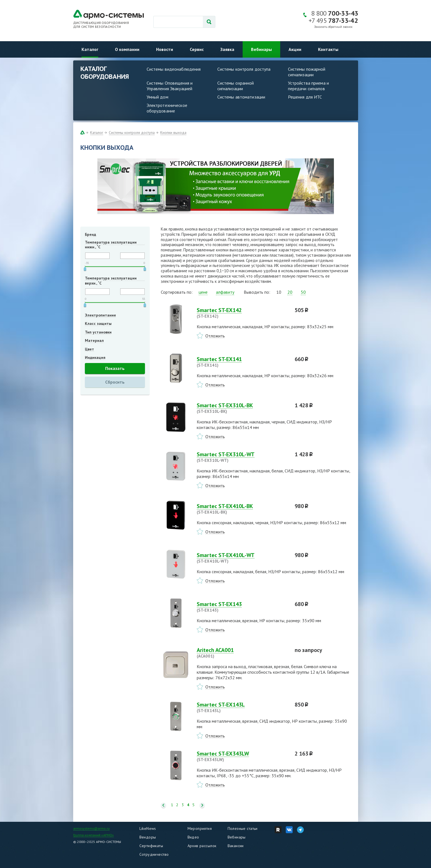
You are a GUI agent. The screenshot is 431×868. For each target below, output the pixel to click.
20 (290, 292)
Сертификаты (151, 846)
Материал (94, 340)
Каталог (90, 49)
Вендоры (148, 837)
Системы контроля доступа (244, 69)
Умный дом (157, 97)
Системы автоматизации (241, 97)
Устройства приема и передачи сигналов (308, 86)
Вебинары (261, 49)
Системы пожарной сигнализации (307, 72)
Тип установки (98, 332)
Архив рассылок (202, 846)
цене (203, 292)
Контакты (328, 49)
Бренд (90, 234)
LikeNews (148, 828)
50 (303, 292)
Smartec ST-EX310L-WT (242, 457)
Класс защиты (98, 323)
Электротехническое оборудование (167, 108)
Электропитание (100, 315)
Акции (295, 49)
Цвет (89, 349)
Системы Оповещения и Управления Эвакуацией (170, 86)
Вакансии (236, 846)
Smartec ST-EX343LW (242, 756)
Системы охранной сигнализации (236, 86)
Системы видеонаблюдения (174, 69)
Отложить (215, 336)
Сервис (197, 49)
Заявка (227, 49)
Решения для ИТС (305, 97)
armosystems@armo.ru (91, 828)
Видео (193, 837)
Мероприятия (200, 828)
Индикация (95, 357)
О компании (127, 49)
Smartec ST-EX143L (242, 707)
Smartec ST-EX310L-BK (242, 408)
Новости (165, 49)
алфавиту (225, 292)
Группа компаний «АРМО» (94, 835)
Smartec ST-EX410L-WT (242, 558)
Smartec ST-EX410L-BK (242, 509)
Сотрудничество (154, 854)
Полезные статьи (243, 828)
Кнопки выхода (173, 133)
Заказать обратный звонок (333, 27)
